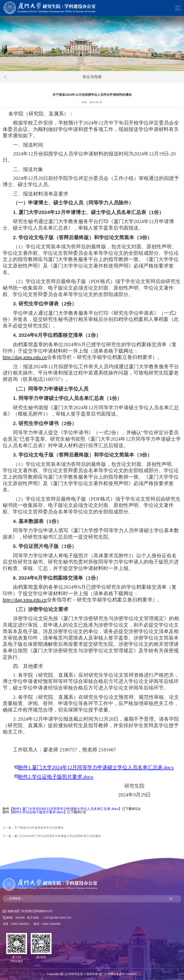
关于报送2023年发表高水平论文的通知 (39, 828)
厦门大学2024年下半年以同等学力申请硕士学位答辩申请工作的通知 (57, 836)
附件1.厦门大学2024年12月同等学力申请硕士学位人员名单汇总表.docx (66, 809)
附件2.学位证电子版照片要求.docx (38, 812)
